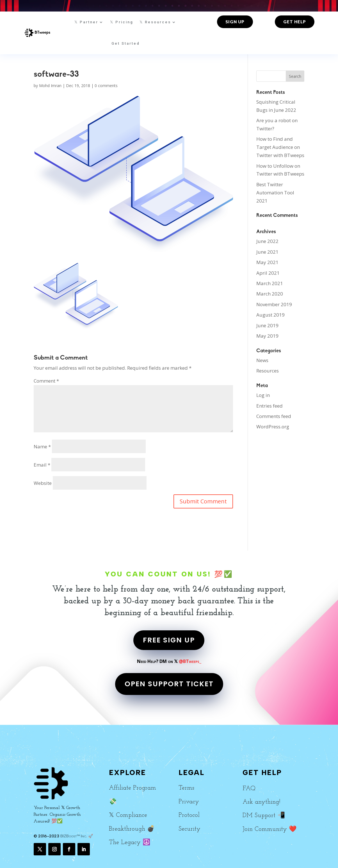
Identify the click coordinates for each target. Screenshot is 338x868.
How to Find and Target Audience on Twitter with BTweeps (280, 147)
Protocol (189, 815)
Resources (268, 371)
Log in (263, 395)
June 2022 (267, 241)
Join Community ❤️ (270, 829)
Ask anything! (261, 802)
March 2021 (270, 283)
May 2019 (267, 336)
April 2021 (268, 273)
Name (42, 447)
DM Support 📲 (264, 816)
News (262, 360)
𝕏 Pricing (122, 22)
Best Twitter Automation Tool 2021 (275, 193)
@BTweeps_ (190, 661)
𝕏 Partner (86, 22)
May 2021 (267, 262)
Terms (186, 788)
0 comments (106, 86)
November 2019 (274, 304)
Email (42, 465)
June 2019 (267, 325)
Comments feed (274, 416)
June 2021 (267, 252)
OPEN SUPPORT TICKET (169, 684)
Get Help (295, 22)
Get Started (126, 43)
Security (189, 829)
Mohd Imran (50, 86)
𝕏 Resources (155, 22)
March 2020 (270, 294)
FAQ (249, 789)
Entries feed (270, 406)
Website (43, 483)
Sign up (235, 22)
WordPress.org (273, 427)
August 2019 (270, 315)
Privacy (189, 802)
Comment (46, 381)
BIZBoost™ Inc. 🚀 (77, 836)
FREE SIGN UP (169, 640)
